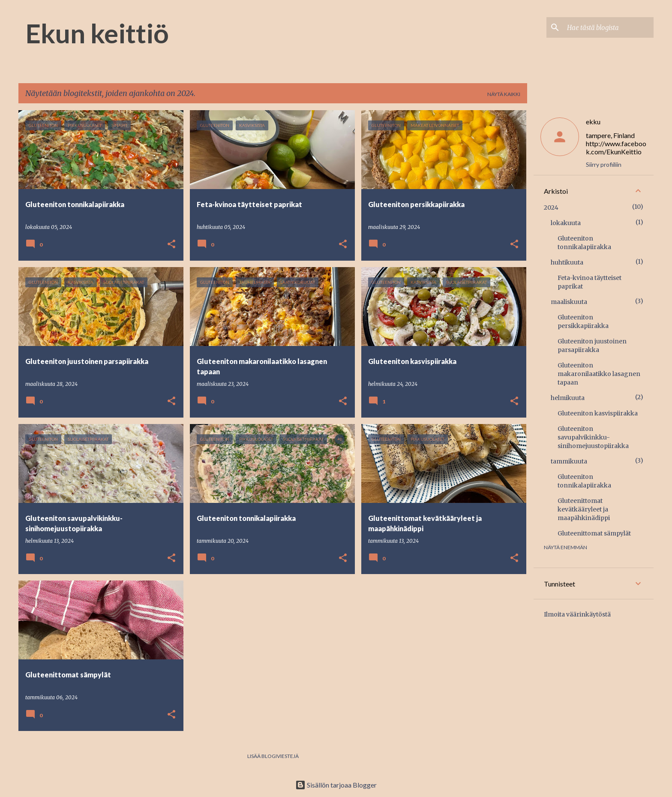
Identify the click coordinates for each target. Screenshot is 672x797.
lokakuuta (566, 223)
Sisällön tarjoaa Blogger (336, 785)
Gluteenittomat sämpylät (594, 533)
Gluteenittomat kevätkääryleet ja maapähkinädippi (584, 509)
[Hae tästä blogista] (609, 27)
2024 (551, 208)
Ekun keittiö (97, 33)
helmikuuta (568, 398)
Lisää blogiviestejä (273, 756)
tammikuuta (569, 461)
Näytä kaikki (504, 94)
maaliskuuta (569, 302)
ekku (593, 122)
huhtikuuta (567, 262)
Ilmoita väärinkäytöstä (577, 614)
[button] (171, 245)
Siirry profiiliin (604, 164)
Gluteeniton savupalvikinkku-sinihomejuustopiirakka (593, 437)
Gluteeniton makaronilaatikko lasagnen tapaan (599, 374)
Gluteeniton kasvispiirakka (598, 413)
